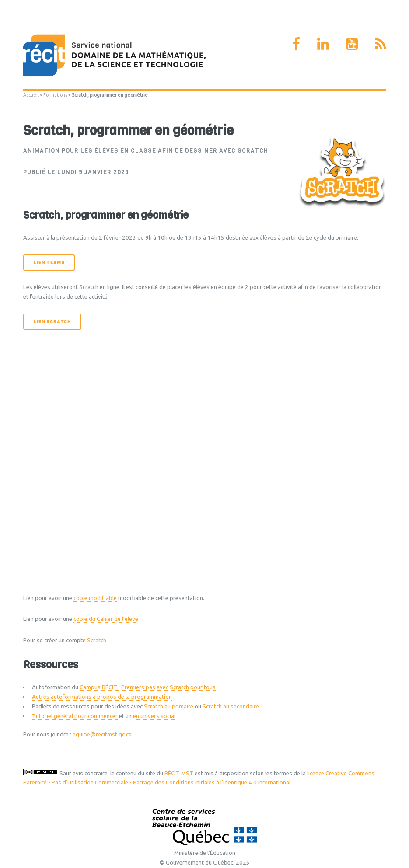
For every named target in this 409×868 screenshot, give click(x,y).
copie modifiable (95, 598)
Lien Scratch (52, 322)
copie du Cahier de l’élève (106, 619)
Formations (55, 95)
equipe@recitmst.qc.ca (102, 734)
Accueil (31, 95)
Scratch (97, 640)
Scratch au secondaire (231, 706)
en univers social (154, 716)
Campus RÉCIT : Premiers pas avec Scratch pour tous (148, 687)
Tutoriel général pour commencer (75, 716)
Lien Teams (49, 263)
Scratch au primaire (169, 706)
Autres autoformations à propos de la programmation (102, 697)
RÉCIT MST (179, 773)
